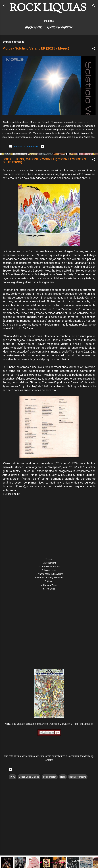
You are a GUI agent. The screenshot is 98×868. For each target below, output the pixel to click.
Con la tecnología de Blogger (49, 862)
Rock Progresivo (60, 28)
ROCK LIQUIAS (48, 8)
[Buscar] (94, 6)
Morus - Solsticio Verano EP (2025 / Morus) (36, 48)
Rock (63, 777)
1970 (13, 777)
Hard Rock (33, 28)
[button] (94, 49)
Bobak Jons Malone (29, 777)
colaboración (50, 777)
